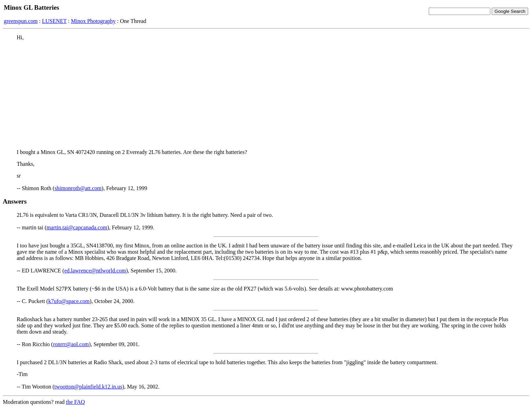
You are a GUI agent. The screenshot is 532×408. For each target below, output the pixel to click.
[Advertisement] (266, 95)
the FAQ (75, 402)
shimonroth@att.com (78, 188)
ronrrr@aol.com (71, 344)
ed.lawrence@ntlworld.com (95, 271)
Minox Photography (93, 21)
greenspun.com (21, 21)
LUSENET (54, 21)
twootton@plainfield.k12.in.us (88, 387)
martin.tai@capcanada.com (77, 227)
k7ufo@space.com (69, 301)
